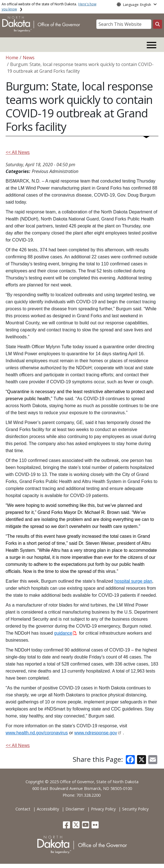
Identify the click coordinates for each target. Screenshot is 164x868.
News (29, 58)
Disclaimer (75, 809)
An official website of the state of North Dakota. (49, 7)
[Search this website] (158, 24)
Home (12, 58)
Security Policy (135, 809)
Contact (23, 809)
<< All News (18, 152)
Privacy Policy (103, 809)
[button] (67, 826)
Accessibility (48, 809)
